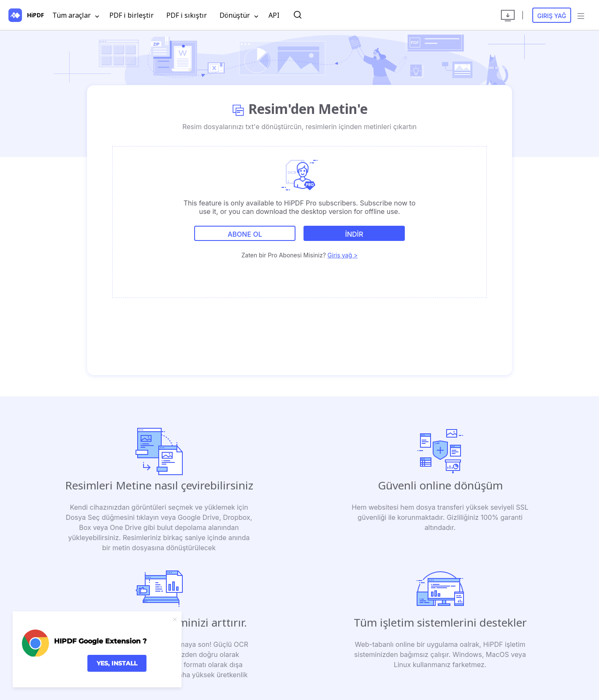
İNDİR (354, 234)
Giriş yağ (552, 16)
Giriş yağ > (343, 255)
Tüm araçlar (76, 16)
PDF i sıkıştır (187, 15)
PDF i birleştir (131, 15)
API (274, 15)
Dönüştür (239, 16)
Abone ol (245, 234)
